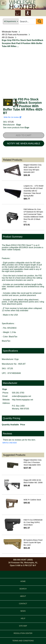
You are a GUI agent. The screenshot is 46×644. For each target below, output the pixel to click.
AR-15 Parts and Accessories (15, 35)
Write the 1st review (13, 117)
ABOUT (23, 596)
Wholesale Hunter (10, 32)
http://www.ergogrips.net (23, 400)
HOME (23, 581)
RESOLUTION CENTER (23, 633)
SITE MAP (23, 626)
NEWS (23, 611)
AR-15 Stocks (8, 37)
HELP (23, 618)
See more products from (16, 128)
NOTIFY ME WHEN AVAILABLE (24, 143)
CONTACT (23, 604)
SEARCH (23, 589)
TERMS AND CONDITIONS (23, 641)
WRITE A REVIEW (10, 443)
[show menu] (3, 3)
